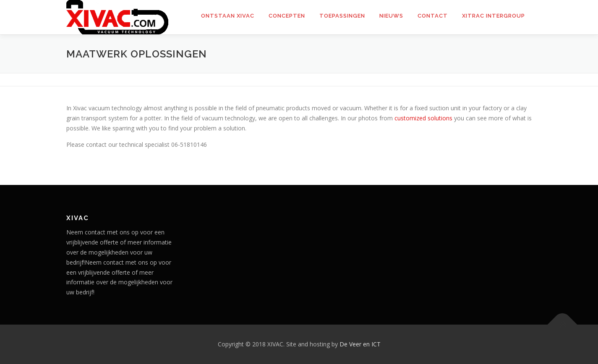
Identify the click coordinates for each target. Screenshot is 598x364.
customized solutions (424, 118)
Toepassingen (342, 16)
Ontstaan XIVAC (228, 16)
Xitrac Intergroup (494, 16)
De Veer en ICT (360, 344)
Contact (433, 16)
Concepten (287, 16)
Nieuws (391, 16)
